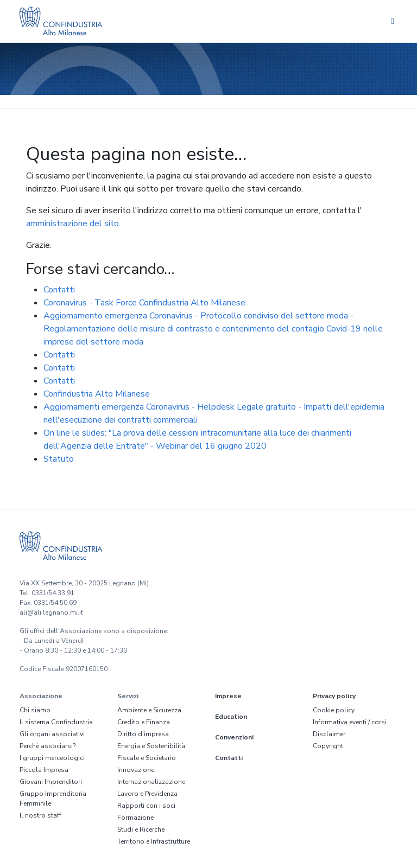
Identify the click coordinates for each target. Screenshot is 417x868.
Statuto (59, 459)
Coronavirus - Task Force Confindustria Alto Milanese (144, 303)
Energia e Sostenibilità (151, 746)
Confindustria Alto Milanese (97, 394)
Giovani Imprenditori (51, 782)
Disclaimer (329, 734)
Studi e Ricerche (141, 829)
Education (231, 717)
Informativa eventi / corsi (350, 722)
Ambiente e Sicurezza (149, 710)
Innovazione (136, 770)
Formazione (135, 818)
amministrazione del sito (72, 224)
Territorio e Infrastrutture (154, 841)
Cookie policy (334, 710)
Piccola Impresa (44, 770)
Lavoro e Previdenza (147, 794)
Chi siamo (35, 710)
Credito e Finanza (144, 722)
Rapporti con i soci (146, 806)
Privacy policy (334, 696)
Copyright (328, 746)
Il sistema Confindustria (56, 722)
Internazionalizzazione (151, 782)
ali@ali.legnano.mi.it (51, 612)
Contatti (59, 290)
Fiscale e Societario (147, 758)
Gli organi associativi (52, 734)
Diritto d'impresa (143, 734)
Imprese (228, 696)
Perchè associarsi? (48, 746)
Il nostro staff (40, 815)
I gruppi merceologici (52, 758)
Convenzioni (234, 737)
